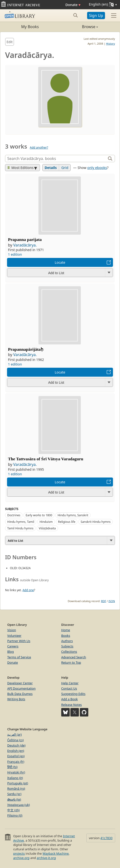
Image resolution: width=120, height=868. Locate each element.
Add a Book (69, 699)
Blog (11, 652)
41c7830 (106, 838)
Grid (65, 168)
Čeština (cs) (15, 740)
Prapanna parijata (25, 239)
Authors (67, 641)
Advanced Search (74, 657)
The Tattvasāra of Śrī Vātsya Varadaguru (46, 459)
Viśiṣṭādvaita (47, 528)
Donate (73, 5)
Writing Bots (16, 699)
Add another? (39, 147)
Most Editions (21, 168)
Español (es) (16, 756)
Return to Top (71, 662)
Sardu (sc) (14, 794)
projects (19, 853)
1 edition (15, 254)
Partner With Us (19, 641)
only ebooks (97, 168)
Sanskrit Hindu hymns (96, 522)
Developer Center (20, 683)
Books (66, 636)
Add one (28, 590)
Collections (69, 652)
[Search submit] (76, 15)
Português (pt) (18, 783)
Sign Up (96, 16)
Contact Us (69, 688)
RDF (104, 601)
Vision (12, 630)
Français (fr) (16, 762)
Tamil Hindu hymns (20, 528)
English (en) (16, 751)
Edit (10, 42)
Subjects (67, 646)
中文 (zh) (13, 810)
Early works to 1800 (39, 515)
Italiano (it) (15, 778)
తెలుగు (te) (14, 799)
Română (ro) (16, 788)
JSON (112, 601)
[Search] (56, 159)
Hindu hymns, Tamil (21, 522)
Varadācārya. (25, 245)
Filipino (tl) (15, 815)
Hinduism (46, 522)
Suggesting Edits (73, 694)
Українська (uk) (19, 805)
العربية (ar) (14, 734)
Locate (60, 262)
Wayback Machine (56, 853)
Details (51, 168)
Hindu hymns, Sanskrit (73, 515)
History (110, 44)
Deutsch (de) (16, 745)
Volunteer (14, 636)
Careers (13, 646)
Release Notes (71, 705)
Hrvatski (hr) (16, 772)
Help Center (70, 683)
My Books (30, 27)
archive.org (21, 858)
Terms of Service (19, 657)
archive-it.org (46, 858)
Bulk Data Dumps (20, 694)
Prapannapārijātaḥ (26, 349)
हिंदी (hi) (12, 767)
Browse (79, 27)
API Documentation (21, 688)
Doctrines (14, 515)
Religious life (67, 522)
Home (66, 630)
